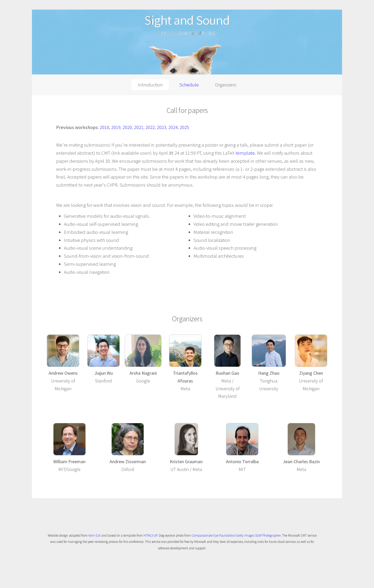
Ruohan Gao (227, 373)
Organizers (226, 85)
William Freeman (69, 461)
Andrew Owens (63, 373)
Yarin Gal (94, 535)
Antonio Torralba (242, 461)
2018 (104, 127)
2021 (139, 127)
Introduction (150, 85)
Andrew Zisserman (128, 461)
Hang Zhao (269, 373)
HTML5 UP (151, 535)
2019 (116, 127)
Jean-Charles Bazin (301, 461)
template (245, 153)
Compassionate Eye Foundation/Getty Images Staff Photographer (236, 535)
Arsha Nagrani (143, 373)
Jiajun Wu (103, 373)
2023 (162, 127)
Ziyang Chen (311, 373)
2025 (184, 127)
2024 (173, 127)
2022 (150, 127)
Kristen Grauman (186, 461)
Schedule (189, 85)
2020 (127, 127)
